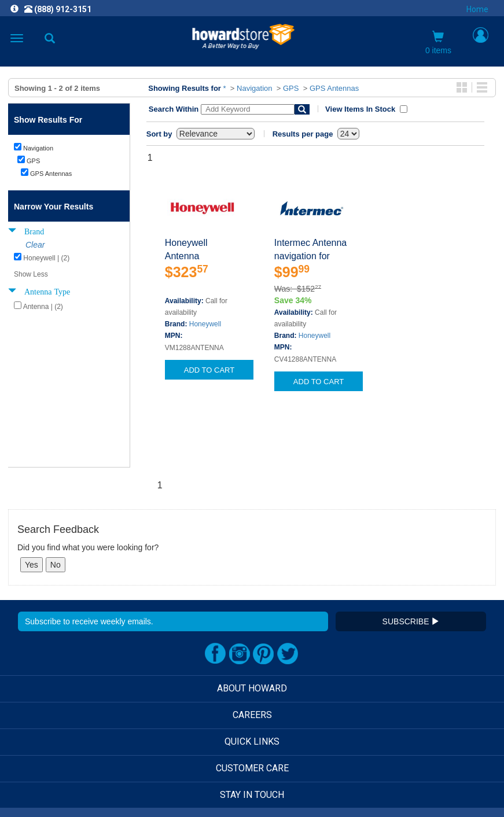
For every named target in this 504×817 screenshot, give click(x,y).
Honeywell (205, 324)
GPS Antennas (334, 88)
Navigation (254, 88)
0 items (438, 43)
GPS (291, 88)
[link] (181, 788)
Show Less (31, 274)
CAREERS (252, 640)
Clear (35, 245)
